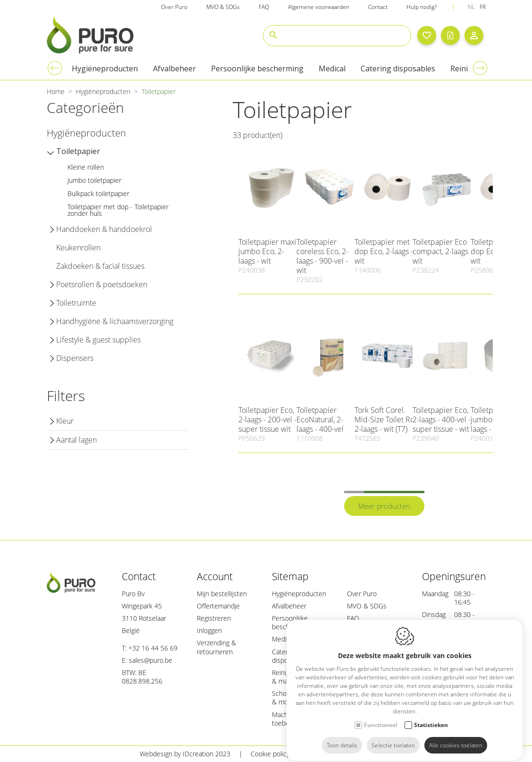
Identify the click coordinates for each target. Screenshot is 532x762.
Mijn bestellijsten (222, 594)
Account (215, 576)
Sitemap (290, 576)
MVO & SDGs (367, 606)
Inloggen (209, 630)
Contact (139, 576)
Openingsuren (454, 576)
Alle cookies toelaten (456, 737)
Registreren (214, 618)
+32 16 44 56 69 (153, 648)
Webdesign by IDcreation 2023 (185, 754)
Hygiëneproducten (299, 594)
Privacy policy (329, 754)
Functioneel (381, 717)
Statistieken (431, 717)
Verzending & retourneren (216, 647)
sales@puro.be (151, 660)
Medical (283, 639)
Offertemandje (218, 606)
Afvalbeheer (289, 606)
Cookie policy (270, 754)
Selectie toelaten (393, 737)
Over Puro (362, 594)
